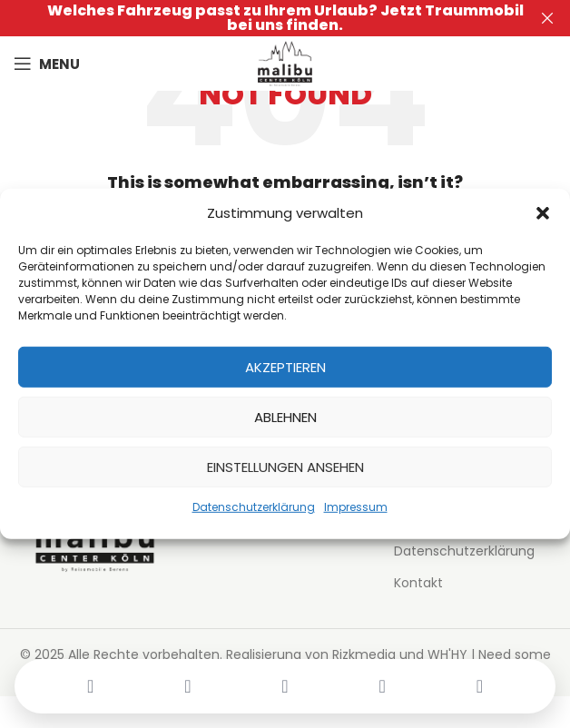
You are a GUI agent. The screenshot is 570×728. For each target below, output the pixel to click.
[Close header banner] (547, 18)
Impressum (356, 507)
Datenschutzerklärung (254, 507)
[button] (543, 213)
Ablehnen (285, 416)
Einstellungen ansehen (285, 466)
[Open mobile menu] (47, 64)
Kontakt (418, 583)
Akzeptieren (285, 366)
